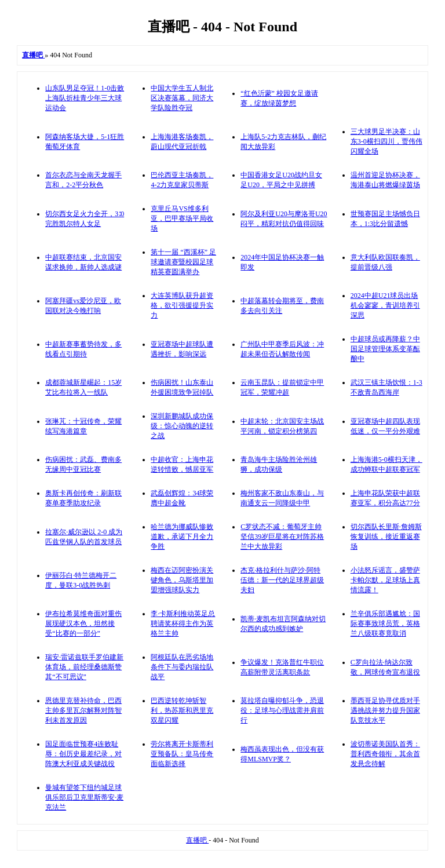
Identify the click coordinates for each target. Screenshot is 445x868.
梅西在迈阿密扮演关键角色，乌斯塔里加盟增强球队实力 (182, 580)
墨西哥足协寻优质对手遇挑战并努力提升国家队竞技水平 (385, 710)
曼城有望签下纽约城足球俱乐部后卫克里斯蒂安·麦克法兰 (84, 797)
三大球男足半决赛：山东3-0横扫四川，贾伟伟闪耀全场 (386, 141)
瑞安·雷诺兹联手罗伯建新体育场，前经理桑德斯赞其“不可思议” (84, 667)
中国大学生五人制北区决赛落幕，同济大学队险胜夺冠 (182, 98)
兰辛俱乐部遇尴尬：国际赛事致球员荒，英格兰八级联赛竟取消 (385, 623)
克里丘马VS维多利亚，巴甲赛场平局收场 (182, 218)
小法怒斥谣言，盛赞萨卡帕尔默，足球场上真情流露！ (385, 580)
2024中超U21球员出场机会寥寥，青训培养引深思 (385, 305)
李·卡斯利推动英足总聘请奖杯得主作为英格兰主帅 (183, 623)
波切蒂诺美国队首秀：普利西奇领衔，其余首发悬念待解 (385, 754)
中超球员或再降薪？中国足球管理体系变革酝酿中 (385, 349)
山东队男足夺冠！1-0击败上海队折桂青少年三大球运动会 (85, 98)
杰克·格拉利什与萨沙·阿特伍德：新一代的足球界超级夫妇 (282, 580)
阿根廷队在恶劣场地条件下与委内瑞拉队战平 (182, 667)
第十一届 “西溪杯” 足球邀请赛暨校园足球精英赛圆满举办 (183, 262)
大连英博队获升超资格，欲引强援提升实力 (182, 305)
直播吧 (197, 840)
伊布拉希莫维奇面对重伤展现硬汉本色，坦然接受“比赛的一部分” (83, 623)
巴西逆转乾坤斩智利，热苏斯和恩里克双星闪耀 (182, 710)
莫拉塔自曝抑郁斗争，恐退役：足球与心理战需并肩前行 (282, 710)
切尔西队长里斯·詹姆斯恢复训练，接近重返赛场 (386, 537)
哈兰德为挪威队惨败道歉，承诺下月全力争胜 (182, 537)
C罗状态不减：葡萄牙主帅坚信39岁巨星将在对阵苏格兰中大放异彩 (282, 537)
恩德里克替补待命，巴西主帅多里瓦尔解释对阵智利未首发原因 (83, 710)
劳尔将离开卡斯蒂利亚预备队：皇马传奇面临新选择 (182, 754)
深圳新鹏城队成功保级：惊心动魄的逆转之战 (182, 426)
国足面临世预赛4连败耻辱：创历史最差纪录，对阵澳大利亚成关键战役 (83, 754)
